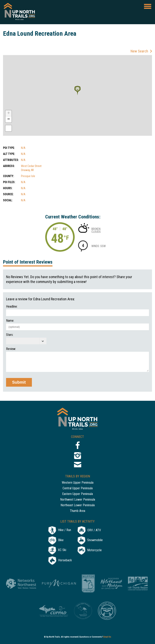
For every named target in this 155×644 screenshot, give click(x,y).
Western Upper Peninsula (78, 483)
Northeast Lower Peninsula (78, 505)
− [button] (9, 119)
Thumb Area (77, 511)
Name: (10, 321)
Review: (11, 349)
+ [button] (9, 113)
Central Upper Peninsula (78, 488)
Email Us (107, 637)
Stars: (10, 335)
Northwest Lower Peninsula (78, 500)
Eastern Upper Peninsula (77, 494)
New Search (139, 51)
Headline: (12, 307)
